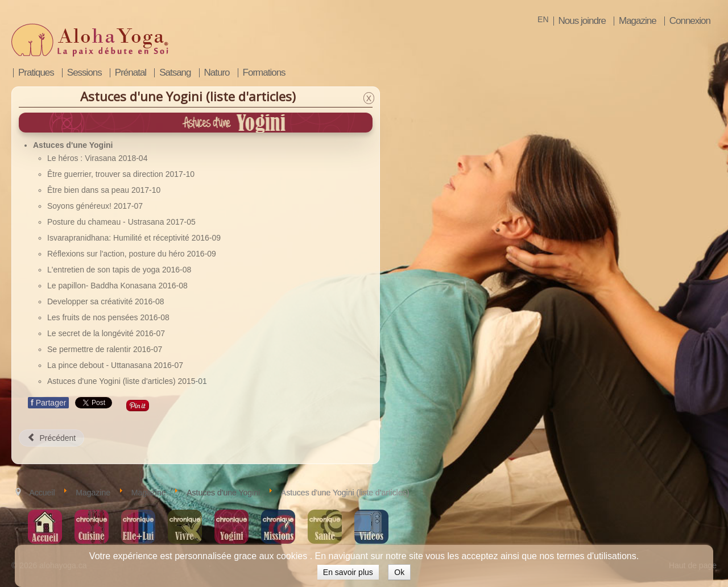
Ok (399, 572)
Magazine (638, 21)
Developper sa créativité (91, 301)
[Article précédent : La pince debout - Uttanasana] (51, 438)
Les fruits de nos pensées (94, 317)
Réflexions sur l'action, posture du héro (117, 254)
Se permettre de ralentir (90, 349)
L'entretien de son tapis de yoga (105, 270)
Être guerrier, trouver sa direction (106, 174)
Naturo (217, 73)
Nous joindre (582, 21)
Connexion (690, 21)
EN (543, 19)
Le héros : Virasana (83, 158)
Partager (48, 403)
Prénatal (131, 73)
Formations (264, 73)
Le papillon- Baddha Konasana (103, 286)
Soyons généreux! (80, 206)
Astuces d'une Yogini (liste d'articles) (112, 381)
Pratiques (36, 73)
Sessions (84, 73)
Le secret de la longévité (92, 333)
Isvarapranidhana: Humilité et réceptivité (119, 238)
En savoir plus (348, 572)
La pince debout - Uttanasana (101, 365)
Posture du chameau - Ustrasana (107, 222)
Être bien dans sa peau (89, 190)
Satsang (175, 73)
